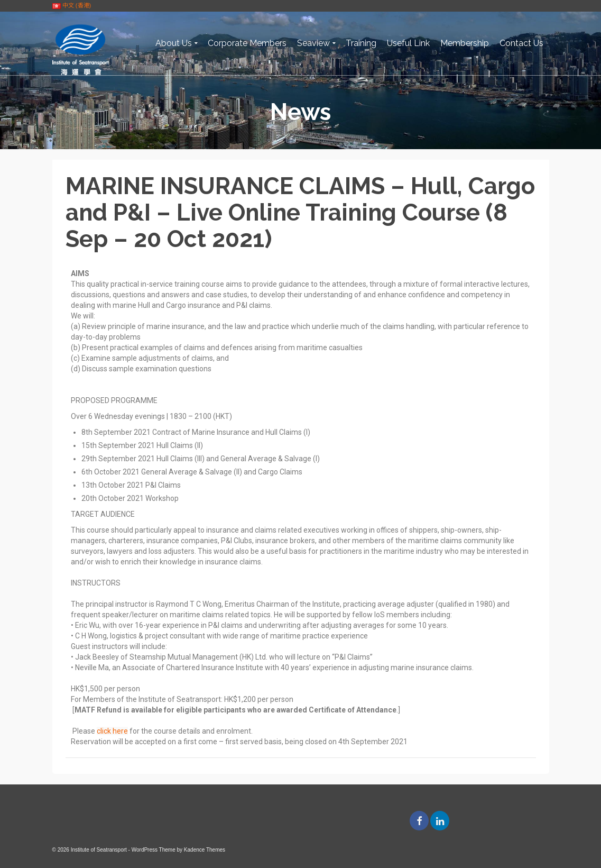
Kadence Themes (205, 850)
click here (112, 731)
